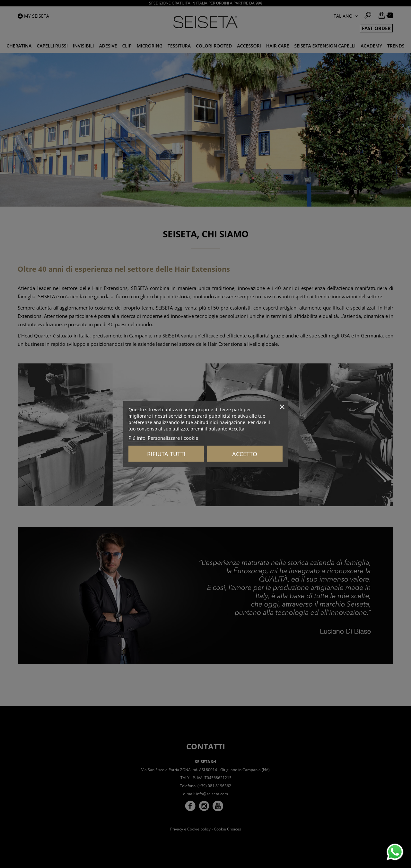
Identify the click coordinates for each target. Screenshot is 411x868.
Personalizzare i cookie (173, 438)
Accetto (245, 454)
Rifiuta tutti (166, 454)
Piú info (137, 438)
